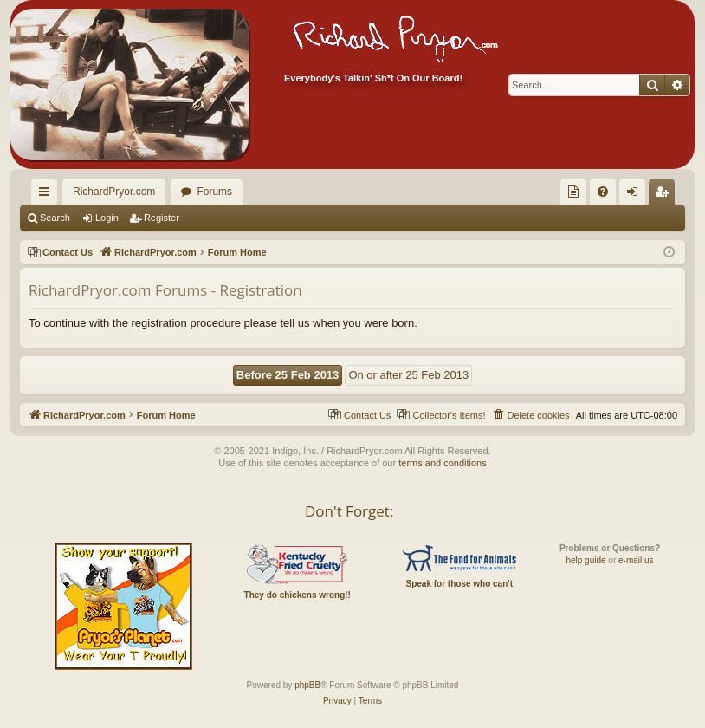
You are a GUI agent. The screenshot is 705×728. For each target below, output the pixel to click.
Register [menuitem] (666, 195)
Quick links (48, 195)
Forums (214, 192)
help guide (585, 560)
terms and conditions (443, 463)
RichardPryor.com (114, 192)
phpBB (307, 685)
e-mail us (636, 560)
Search (55, 218)
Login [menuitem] (636, 195)
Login (107, 218)
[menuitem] (573, 192)
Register (162, 218)
